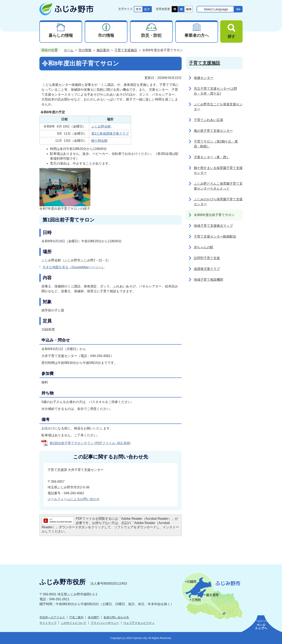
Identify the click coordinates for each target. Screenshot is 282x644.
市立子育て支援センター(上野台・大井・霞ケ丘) (215, 91)
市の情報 (85, 50)
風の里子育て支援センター (213, 131)
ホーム (69, 50)
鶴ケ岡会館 (99, 141)
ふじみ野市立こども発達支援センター (218, 107)
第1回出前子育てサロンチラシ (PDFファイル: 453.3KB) (90, 443)
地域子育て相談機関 (208, 280)
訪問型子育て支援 (207, 258)
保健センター (204, 78)
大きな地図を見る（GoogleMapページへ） (74, 267)
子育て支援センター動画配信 (215, 236)
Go (238, 9)
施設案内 (103, 50)
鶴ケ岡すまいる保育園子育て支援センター (218, 170)
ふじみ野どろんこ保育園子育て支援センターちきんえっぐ (218, 186)
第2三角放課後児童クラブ (110, 134)
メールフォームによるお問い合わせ (74, 499)
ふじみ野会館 (101, 126)
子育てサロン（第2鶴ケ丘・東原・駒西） (216, 144)
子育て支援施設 (126, 50)
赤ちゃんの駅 (204, 247)
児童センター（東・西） (212, 157)
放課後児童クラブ (207, 269)
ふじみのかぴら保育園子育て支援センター (218, 202)
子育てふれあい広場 (208, 120)
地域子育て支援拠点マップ (213, 226)
